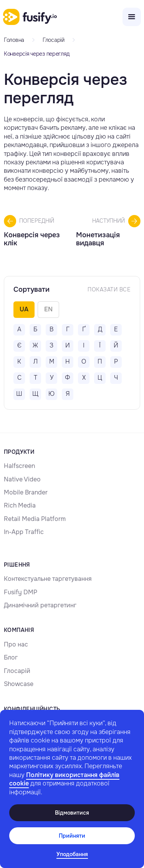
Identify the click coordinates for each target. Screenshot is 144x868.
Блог (11, 657)
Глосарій (17, 671)
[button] (72, 855)
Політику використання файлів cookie (64, 779)
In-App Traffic (24, 532)
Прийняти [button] (72, 836)
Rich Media (20, 505)
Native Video (22, 479)
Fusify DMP (21, 592)
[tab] (24, 309)
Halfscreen (19, 466)
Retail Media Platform (35, 519)
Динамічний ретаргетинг (40, 605)
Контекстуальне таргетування (48, 579)
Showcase (19, 684)
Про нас (16, 644)
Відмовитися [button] (72, 813)
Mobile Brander (26, 492)
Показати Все (109, 289)
